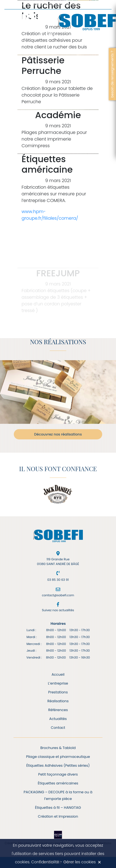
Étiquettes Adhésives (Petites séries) (58, 765)
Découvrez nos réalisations (58, 434)
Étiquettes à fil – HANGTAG (58, 808)
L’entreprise (58, 683)
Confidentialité (45, 862)
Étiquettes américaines (58, 783)
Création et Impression (58, 816)
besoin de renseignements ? (112, 74)
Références (58, 710)
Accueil (58, 674)
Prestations (58, 692)
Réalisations (58, 701)
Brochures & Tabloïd (58, 748)
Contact (58, 728)
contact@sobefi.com (58, 595)
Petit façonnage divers (58, 774)
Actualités (58, 719)
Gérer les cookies (80, 862)
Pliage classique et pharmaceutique (58, 757)
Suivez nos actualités (58, 610)
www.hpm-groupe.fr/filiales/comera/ (50, 215)
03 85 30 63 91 (58, 580)
